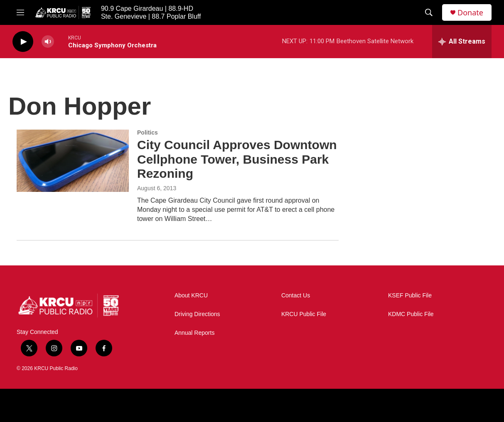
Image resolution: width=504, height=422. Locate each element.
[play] (23, 42)
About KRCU (191, 296)
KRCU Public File (304, 314)
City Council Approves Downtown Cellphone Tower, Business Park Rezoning (237, 159)
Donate (470, 13)
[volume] (48, 42)
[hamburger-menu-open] (20, 12)
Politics (148, 132)
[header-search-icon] (429, 12)
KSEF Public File (410, 296)
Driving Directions (197, 314)
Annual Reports (195, 333)
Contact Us (296, 296)
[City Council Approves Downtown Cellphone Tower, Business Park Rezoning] (73, 161)
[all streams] (462, 42)
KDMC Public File (411, 314)
